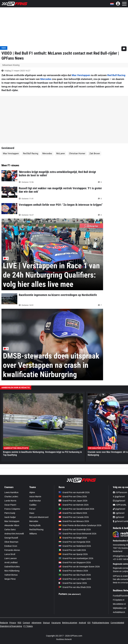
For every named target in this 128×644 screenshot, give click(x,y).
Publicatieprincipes (101, 623)
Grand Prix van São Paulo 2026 (75, 575)
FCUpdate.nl (119, 600)
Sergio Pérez (10, 579)
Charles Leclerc (11, 497)
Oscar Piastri (10, 505)
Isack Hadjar (10, 517)
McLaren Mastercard (39, 517)
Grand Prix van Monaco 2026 (74, 521)
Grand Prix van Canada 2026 (74, 517)
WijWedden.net (120, 608)
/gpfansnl (119, 513)
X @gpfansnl (119, 497)
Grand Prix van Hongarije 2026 (74, 542)
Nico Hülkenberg (12, 571)
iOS (89, 623)
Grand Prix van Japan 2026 (73, 501)
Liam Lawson (11, 558)
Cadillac (33, 505)
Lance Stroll (10, 554)
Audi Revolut (35, 501)
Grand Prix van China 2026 (73, 497)
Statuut (46, 623)
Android (82, 623)
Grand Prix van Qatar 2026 (73, 583)
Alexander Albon (12, 525)
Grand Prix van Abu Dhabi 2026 (75, 587)
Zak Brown (95, 153)
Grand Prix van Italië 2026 (72, 550)
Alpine (32, 492)
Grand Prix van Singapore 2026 (75, 562)
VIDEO (4, 48)
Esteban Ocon (11, 546)
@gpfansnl (119, 501)
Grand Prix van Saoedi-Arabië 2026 (76, 509)
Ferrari (32, 509)
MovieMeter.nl (119, 604)
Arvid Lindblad (11, 562)
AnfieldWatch (119, 612)
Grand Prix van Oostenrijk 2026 (75, 530)
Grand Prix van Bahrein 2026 (74, 505)
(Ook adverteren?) (74, 594)
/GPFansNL (120, 505)
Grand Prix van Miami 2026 (73, 513)
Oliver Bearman (11, 542)
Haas (32, 513)
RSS (19, 623)
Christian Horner (77, 153)
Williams (33, 534)
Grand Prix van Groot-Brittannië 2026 (77, 534)
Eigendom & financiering (11, 626)
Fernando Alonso (12, 550)
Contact (26, 623)
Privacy (13, 623)
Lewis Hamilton (11, 492)
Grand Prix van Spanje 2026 (73, 554)
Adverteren (37, 623)
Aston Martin (35, 497)
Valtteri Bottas (11, 575)
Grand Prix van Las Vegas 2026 (75, 579)
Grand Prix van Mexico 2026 (73, 571)
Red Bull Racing (116, 75)
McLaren (61, 153)
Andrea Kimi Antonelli (14, 534)
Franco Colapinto (12, 509)
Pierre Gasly (10, 513)
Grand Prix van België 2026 (73, 538)
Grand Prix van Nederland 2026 (75, 546)
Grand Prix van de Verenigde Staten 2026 (79, 567)
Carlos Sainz (10, 530)
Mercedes (46, 79)
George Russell (11, 538)
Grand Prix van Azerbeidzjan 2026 (76, 558)
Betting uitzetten (70, 623)
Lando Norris (10, 501)
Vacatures (56, 623)
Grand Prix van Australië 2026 (74, 492)
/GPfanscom (120, 492)
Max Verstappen (81, 75)
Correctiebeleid (117, 623)
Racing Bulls (35, 525)
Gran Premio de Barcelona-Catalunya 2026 (80, 525)
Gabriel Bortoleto (12, 567)
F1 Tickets (28, 626)
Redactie (4, 623)
